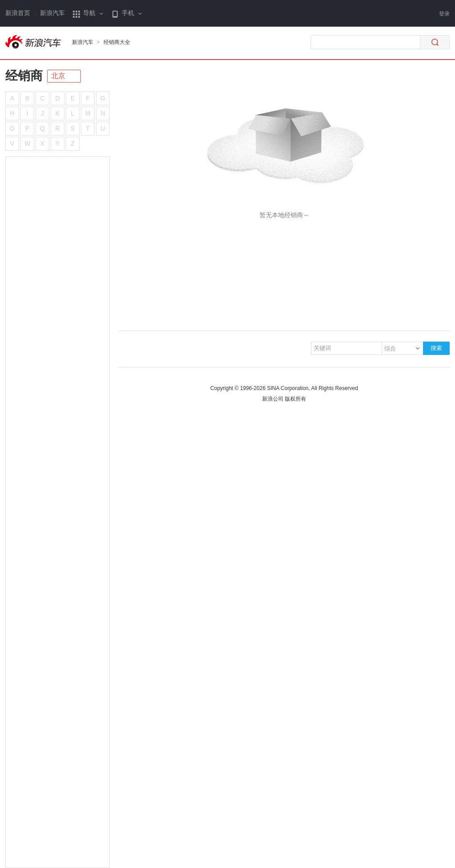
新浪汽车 (52, 13)
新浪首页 (18, 13)
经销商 (24, 76)
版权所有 (295, 399)
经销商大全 (117, 42)
